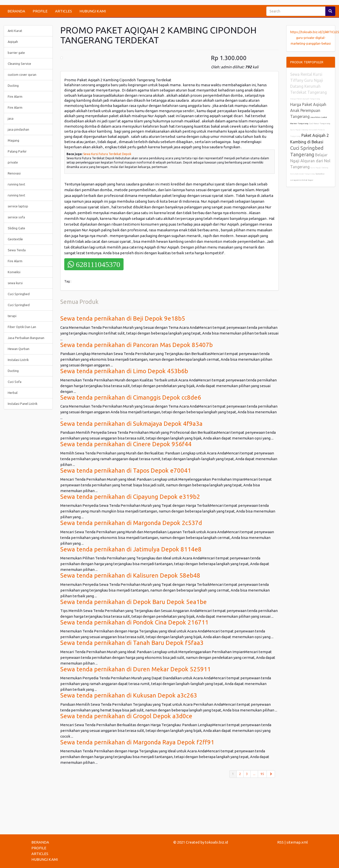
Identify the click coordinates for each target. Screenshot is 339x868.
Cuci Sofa (15, 382)
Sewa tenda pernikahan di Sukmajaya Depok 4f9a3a (131, 424)
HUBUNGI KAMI (93, 11)
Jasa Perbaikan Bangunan (26, 338)
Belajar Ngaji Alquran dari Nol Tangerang (310, 161)
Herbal (13, 393)
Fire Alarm (15, 96)
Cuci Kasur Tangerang (320, 124)
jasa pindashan (18, 129)
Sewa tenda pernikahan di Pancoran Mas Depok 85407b (136, 345)
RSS (280, 842)
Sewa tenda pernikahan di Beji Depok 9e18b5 (123, 318)
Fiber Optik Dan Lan (22, 327)
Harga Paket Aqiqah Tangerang (305, 99)
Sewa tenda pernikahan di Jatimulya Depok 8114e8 (131, 549)
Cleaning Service (19, 64)
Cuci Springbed (19, 294)
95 (262, 774)
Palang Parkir (17, 151)
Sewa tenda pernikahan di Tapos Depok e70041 (126, 471)
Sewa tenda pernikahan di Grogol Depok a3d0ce (126, 716)
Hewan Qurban (19, 349)
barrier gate (16, 53)
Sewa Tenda (17, 250)
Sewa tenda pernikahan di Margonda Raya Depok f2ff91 (137, 742)
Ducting (13, 86)
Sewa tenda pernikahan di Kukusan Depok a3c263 (129, 695)
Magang (13, 140)
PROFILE (40, 11)
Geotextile (15, 239)
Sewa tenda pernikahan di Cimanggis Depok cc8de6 (131, 397)
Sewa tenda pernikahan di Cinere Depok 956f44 (126, 444)
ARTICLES (64, 11)
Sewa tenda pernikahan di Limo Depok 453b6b (124, 371)
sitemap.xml (297, 842)
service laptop (18, 206)
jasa (11, 118)
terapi (12, 316)
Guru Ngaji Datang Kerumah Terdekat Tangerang (308, 86)
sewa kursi (15, 283)
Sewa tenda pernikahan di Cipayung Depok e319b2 (130, 497)
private (13, 162)
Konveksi (14, 272)
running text (16, 184)
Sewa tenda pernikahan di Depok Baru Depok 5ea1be (134, 602)
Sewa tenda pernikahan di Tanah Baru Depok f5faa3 (132, 643)
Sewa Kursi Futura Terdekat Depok (107, 154)
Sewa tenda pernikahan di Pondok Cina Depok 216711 (134, 622)
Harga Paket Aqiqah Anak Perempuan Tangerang (308, 110)
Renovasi (14, 173)
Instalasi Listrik (18, 360)
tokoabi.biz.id (216, 842)
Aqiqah (13, 42)
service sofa (16, 217)
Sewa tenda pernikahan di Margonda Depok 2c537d (131, 523)
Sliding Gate (16, 228)
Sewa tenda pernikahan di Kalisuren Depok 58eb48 (130, 575)
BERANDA (16, 11)
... (254, 774)
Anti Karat (15, 31)
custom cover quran (22, 75)
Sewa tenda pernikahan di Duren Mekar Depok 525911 (136, 669)
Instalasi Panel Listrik (23, 404)
